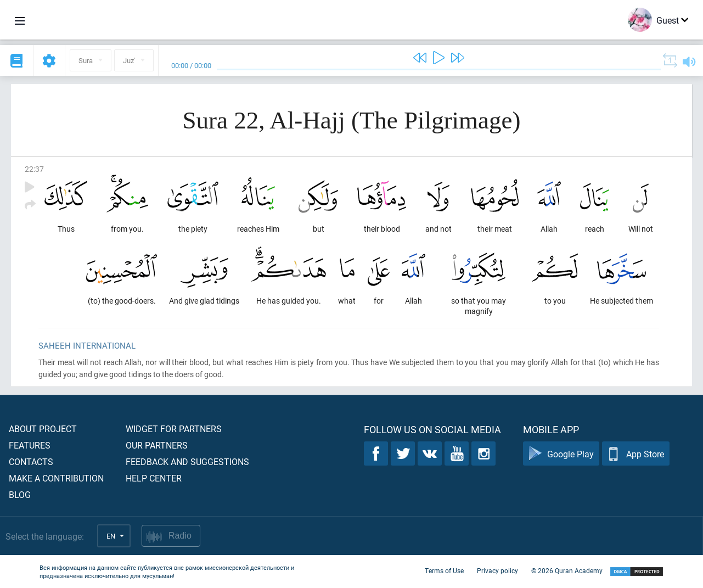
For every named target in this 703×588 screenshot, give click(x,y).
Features (30, 445)
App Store (636, 454)
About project (43, 429)
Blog (20, 494)
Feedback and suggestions (187, 461)
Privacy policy (497, 570)
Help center (154, 478)
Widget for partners (174, 429)
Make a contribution (56, 478)
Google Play (561, 454)
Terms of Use (444, 570)
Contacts (31, 461)
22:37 (34, 169)
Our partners (157, 445)
